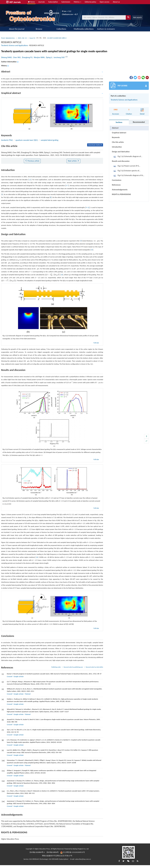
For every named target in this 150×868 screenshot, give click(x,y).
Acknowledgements (120, 190)
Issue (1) (32, 38)
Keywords (116, 137)
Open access (105, 2)
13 (92, 250)
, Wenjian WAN (39, 57)
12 (88, 208)
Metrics (77, 2)
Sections (119, 122)
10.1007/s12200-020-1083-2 (57, 38)
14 (62, 275)
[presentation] (53, 275)
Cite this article (118, 142)
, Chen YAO (16, 57)
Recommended (139, 122)
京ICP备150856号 (53, 852)
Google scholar (19, 677)
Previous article (32, 161)
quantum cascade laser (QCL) (27, 140)
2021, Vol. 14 (22, 38)
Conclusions (117, 180)
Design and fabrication (121, 152)
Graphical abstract (119, 133)
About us (116, 2)
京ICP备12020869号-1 (37, 852)
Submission (66, 2)
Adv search (137, 17)
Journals (42, 2)
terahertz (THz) (7, 140)
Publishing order (56, 667)
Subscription (53, 2)
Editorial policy (90, 2)
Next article (73, 161)
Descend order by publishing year (73, 667)
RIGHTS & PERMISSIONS (121, 194)
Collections (61, 29)
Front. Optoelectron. (8, 38)
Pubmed (28, 694)
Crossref (10, 677)
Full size (96, 343)
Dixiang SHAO (6, 57)
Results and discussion (121, 161)
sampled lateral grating (49, 140)
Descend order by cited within (94, 667)
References (116, 185)
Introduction (117, 147)
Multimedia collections (84, 29)
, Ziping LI (48, 57)
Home (31, 2)
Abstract (115, 128)
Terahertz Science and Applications (15, 45)
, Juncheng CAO (59, 57)
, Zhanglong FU (27, 57)
